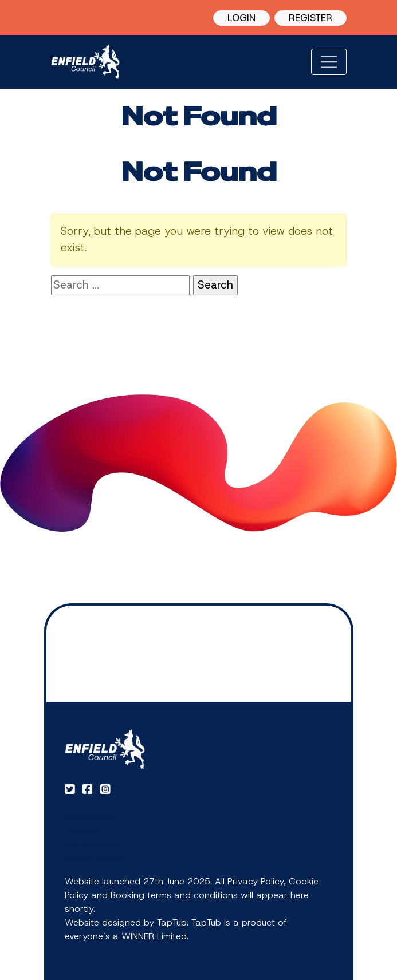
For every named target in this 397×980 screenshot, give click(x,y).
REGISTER (310, 18)
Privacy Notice (95, 858)
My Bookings (92, 845)
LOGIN (241, 18)
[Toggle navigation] (329, 62)
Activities (84, 831)
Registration (91, 817)
